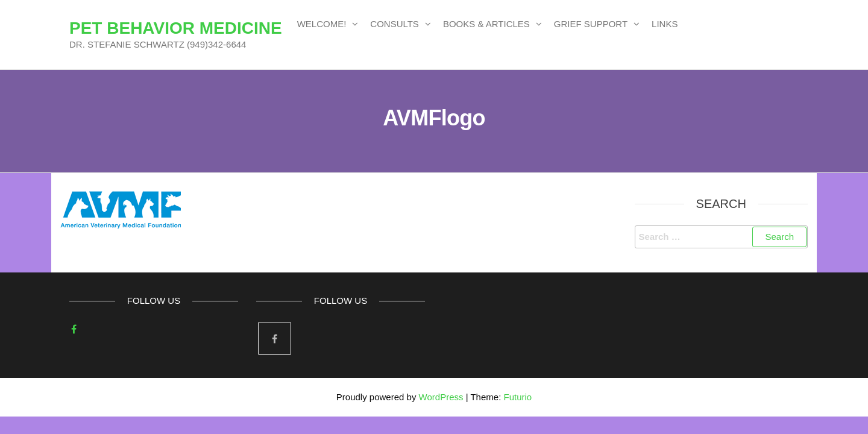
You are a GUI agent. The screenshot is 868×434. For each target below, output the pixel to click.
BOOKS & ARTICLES (486, 24)
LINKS (665, 24)
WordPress (441, 397)
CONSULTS (395, 24)
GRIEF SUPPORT (591, 24)
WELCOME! (322, 24)
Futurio (517, 397)
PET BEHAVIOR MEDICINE (176, 28)
